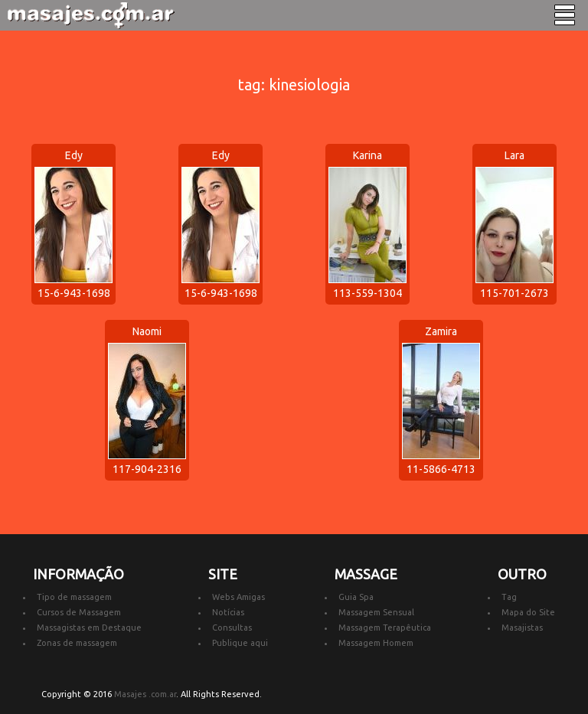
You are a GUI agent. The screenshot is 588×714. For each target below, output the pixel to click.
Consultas (232, 628)
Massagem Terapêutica (385, 628)
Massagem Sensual (376, 612)
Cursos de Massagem (79, 612)
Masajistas (522, 628)
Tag (509, 597)
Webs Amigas (238, 597)
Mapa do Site (528, 612)
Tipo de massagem (74, 597)
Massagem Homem (376, 643)
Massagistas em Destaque (89, 628)
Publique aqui (240, 643)
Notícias (228, 612)
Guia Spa (356, 597)
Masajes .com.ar (145, 694)
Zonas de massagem (77, 643)
